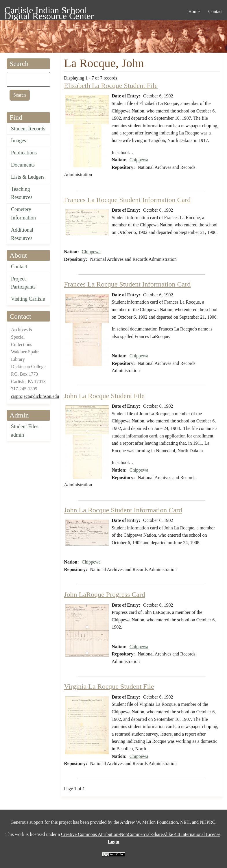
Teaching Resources (22, 193)
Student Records (28, 129)
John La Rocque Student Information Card (123, 510)
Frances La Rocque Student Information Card (127, 200)
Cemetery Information (23, 214)
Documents (23, 165)
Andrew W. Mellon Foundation (149, 822)
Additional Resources (22, 234)
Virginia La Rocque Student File (109, 686)
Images (19, 141)
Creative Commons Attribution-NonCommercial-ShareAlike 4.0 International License (141, 834)
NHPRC (207, 822)
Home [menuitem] (194, 11)
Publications (24, 153)
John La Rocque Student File (104, 396)
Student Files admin (25, 431)
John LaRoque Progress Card (105, 594)
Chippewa (139, 160)
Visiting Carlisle (28, 299)
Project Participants (23, 283)
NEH (185, 822)
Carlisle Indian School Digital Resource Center (49, 11)
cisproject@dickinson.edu (35, 396)
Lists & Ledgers (28, 177)
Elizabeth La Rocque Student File (111, 86)
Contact (19, 267)
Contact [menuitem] (215, 11)
